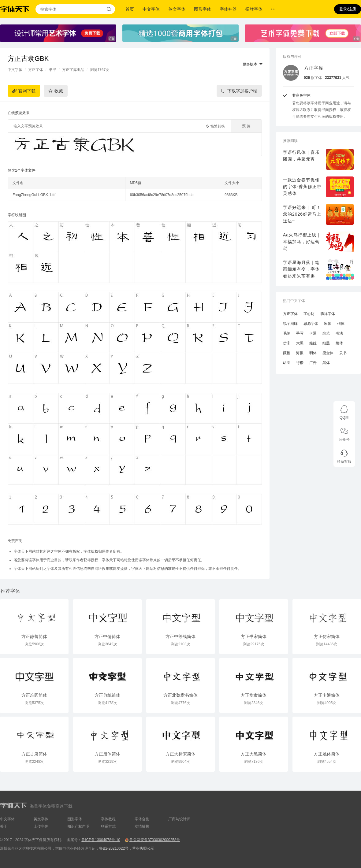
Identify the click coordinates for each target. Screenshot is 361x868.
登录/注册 (348, 9)
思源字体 (311, 324)
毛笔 (287, 333)
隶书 (53, 70)
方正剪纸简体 (107, 695)
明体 (313, 353)
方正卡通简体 (327, 695)
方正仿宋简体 (327, 636)
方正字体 (35, 70)
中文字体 (151, 9)
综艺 (326, 333)
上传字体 (41, 826)
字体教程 (108, 819)
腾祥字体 (328, 314)
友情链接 (142, 826)
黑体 (326, 363)
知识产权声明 (78, 826)
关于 (4, 826)
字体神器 (228, 9)
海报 (300, 353)
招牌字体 (254, 9)
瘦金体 (328, 353)
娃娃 (313, 343)
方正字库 (314, 68)
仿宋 (287, 343)
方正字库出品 (73, 70)
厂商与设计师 (179, 819)
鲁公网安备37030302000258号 (155, 840)
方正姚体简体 (327, 754)
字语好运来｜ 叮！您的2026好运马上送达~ (302, 214)
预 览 (246, 126)
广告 (313, 363)
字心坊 (309, 314)
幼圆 (287, 363)
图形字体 (203, 9)
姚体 (339, 343)
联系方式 (108, 826)
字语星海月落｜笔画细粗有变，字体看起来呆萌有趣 (301, 269)
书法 (339, 333)
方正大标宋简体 (180, 754)
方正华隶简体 (254, 695)
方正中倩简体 (107, 636)
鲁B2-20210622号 (114, 848)
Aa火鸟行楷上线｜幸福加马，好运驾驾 (302, 242)
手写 (300, 333)
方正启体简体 (107, 754)
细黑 (326, 343)
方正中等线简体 (180, 636)
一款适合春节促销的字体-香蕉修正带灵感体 (302, 187)
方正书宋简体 (254, 636)
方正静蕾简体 (34, 636)
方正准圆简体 (34, 695)
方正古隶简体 (34, 754)
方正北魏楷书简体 (180, 695)
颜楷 (287, 353)
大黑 (300, 343)
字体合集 (142, 819)
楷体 (341, 324)
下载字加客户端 (242, 91)
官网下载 (27, 91)
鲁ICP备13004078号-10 (101, 840)
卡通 (313, 333)
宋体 (328, 324)
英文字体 (177, 9)
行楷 (300, 363)
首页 (130, 9)
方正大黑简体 (254, 754)
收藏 (59, 91)
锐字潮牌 (290, 324)
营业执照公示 (143, 848)
